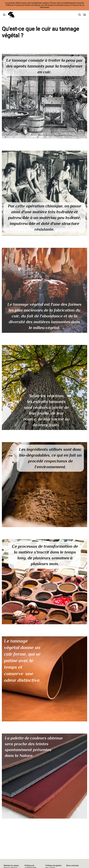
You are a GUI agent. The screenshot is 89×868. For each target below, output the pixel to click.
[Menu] (4, 15)
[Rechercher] (79, 15)
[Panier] (85, 15)
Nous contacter (72, 866)
